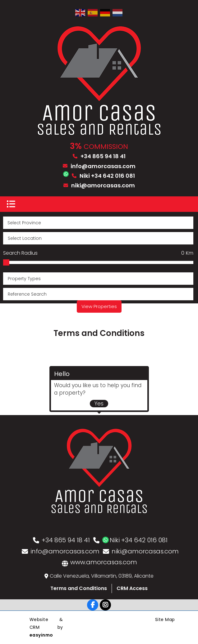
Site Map (165, 619)
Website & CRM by (46, 627)
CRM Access (132, 588)
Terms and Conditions (79, 588)
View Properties (99, 306)
